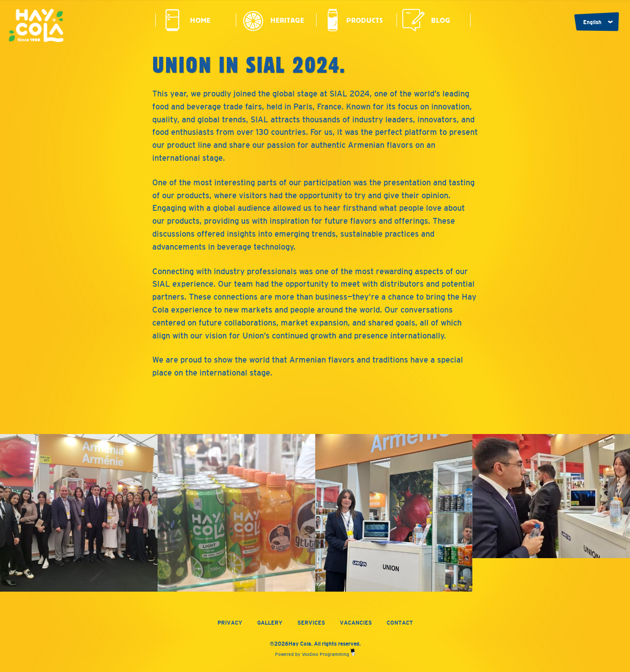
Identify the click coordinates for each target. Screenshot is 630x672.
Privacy (230, 623)
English (592, 22)
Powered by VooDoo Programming (315, 654)
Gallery (270, 623)
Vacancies (356, 623)
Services (311, 623)
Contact (400, 623)
